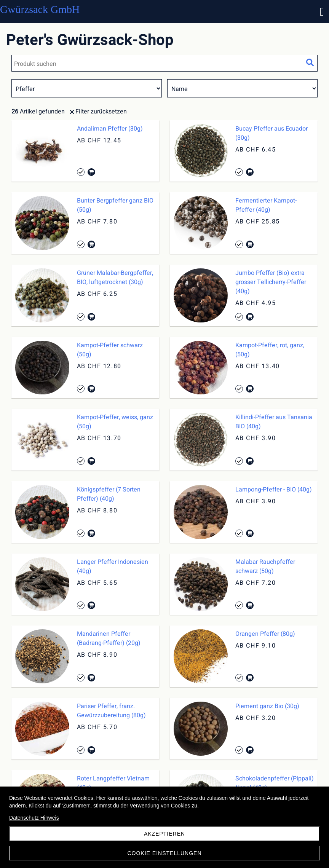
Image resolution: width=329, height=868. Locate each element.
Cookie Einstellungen (164, 853)
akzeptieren (164, 834)
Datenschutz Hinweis (34, 818)
